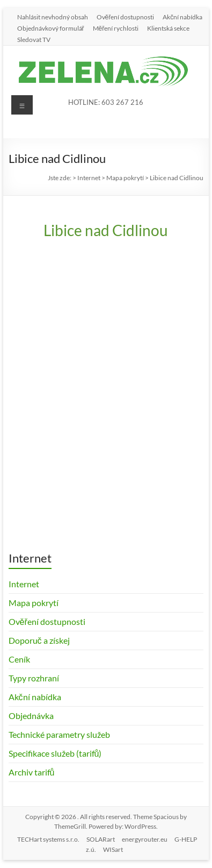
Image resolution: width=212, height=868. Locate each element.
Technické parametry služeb (59, 734)
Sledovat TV (34, 39)
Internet (24, 584)
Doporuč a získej (39, 640)
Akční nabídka (182, 17)
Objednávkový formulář (51, 28)
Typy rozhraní (34, 678)
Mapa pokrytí (34, 603)
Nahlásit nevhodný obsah (53, 17)
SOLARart (101, 839)
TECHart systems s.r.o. (48, 839)
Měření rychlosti (116, 28)
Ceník (19, 659)
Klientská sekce (168, 28)
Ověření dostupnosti (126, 17)
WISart (113, 849)
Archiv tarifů (32, 772)
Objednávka (31, 716)
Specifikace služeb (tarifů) (55, 753)
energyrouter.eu (145, 839)
